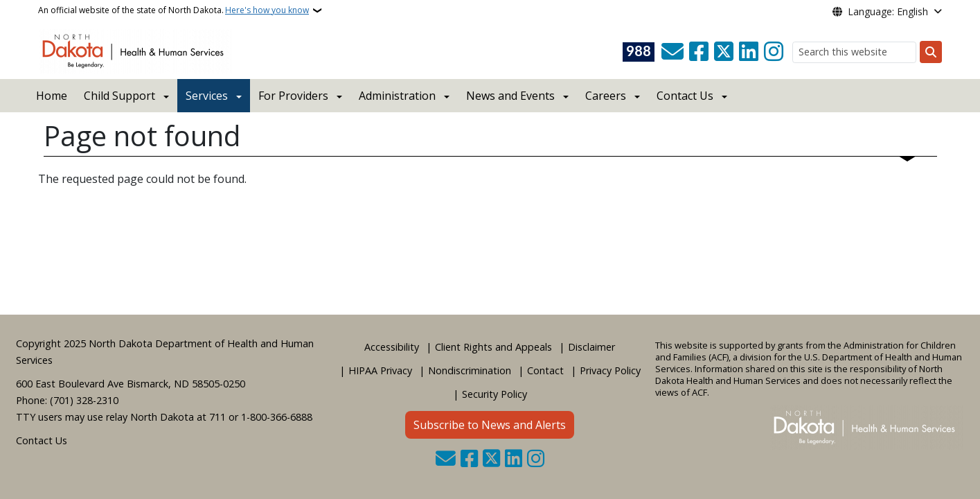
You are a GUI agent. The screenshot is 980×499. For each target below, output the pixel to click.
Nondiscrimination (470, 370)
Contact (545, 370)
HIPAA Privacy (380, 370)
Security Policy (495, 394)
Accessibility (392, 347)
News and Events (510, 96)
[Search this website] (854, 52)
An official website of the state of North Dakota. (173, 10)
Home (52, 96)
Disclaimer (591, 347)
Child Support (119, 96)
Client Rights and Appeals (493, 347)
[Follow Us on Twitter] (724, 52)
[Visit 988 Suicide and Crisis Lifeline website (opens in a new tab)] (639, 52)
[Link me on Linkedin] (749, 52)
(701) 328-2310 (84, 400)
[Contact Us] (672, 52)
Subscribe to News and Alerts (490, 425)
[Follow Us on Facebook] (699, 52)
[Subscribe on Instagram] (774, 52)
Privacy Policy (610, 370)
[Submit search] (931, 52)
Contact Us (42, 440)
